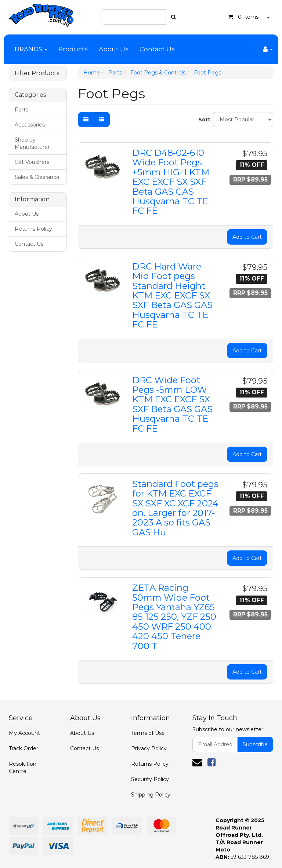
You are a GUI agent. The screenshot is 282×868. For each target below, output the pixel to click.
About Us (114, 49)
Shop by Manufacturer (32, 143)
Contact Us (157, 49)
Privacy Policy (149, 748)
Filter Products (37, 73)
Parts (21, 110)
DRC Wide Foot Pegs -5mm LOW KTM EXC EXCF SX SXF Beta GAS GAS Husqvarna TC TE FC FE (172, 404)
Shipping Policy (151, 795)
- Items (243, 17)
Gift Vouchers (32, 162)
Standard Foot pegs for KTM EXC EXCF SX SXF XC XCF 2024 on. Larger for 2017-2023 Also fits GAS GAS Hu (175, 508)
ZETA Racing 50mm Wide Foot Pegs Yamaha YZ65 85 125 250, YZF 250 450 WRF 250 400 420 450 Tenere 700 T (174, 617)
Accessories (30, 125)
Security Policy (150, 779)
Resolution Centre (23, 768)
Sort (203, 120)
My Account (24, 733)
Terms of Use (148, 733)
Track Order (23, 748)
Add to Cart (247, 237)
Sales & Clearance (37, 177)
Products (73, 49)
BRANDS (31, 49)
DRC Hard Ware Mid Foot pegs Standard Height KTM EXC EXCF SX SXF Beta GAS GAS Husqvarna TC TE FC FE (172, 295)
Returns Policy (33, 229)
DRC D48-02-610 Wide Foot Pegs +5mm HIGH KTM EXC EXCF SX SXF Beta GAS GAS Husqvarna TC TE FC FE (171, 182)
